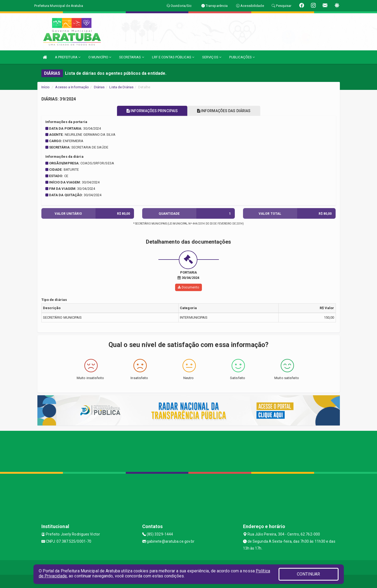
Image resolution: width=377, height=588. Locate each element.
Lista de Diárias (121, 87)
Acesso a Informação (72, 87)
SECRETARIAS (131, 57)
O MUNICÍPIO (100, 57)
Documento (188, 287)
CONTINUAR (309, 574)
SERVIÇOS (212, 57)
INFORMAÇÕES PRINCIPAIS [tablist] (151, 111)
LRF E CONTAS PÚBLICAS (173, 57)
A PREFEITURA (68, 57)
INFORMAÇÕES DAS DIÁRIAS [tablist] (225, 111)
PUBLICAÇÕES (242, 57)
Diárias (99, 87)
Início (46, 87)
